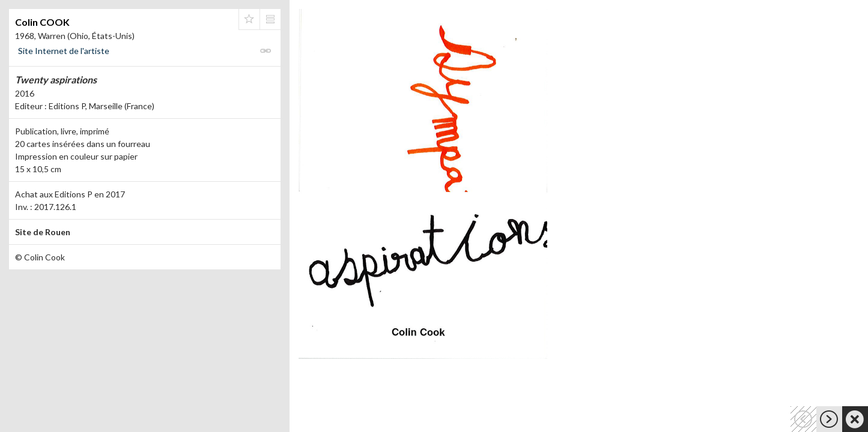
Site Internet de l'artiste (64, 51)
